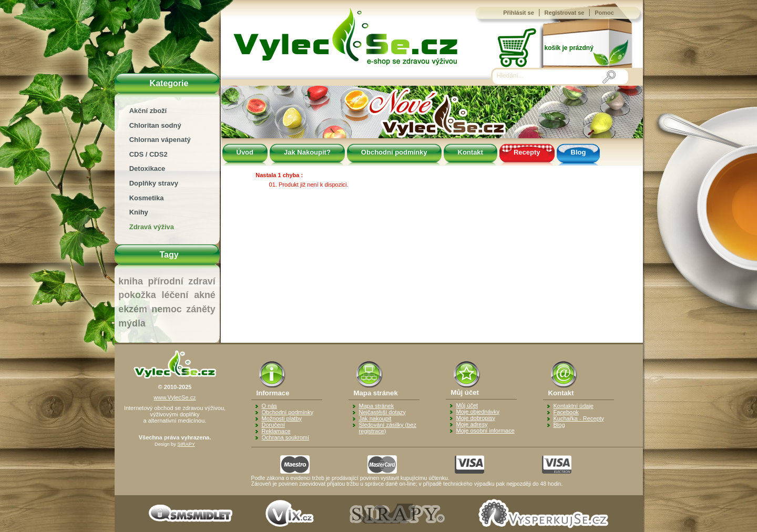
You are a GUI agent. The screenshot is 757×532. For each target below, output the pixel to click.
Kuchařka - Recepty (579, 418)
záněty (201, 309)
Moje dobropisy (476, 418)
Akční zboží (148, 111)
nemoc (166, 309)
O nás (269, 406)
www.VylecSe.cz (175, 397)
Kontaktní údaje (574, 406)
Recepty (527, 152)
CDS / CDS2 (149, 154)
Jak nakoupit (375, 418)
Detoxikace (147, 168)
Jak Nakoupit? (307, 152)
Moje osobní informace (485, 431)
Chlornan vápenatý (160, 140)
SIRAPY (186, 444)
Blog (579, 152)
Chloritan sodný (155, 125)
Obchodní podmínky (394, 152)
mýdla (132, 323)
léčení (175, 295)
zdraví (202, 281)
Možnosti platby (282, 418)
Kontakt (470, 152)
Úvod (245, 152)
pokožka (137, 295)
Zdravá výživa (152, 227)
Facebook (566, 412)
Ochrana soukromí (285, 437)
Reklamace (276, 431)
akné (205, 295)
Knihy (139, 212)
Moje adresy (472, 424)
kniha (131, 281)
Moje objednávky (478, 412)
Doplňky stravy (154, 183)
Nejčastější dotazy (382, 412)
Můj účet (467, 405)
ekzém (132, 309)
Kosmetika (147, 198)
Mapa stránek (377, 406)
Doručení (274, 425)
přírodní (165, 281)
